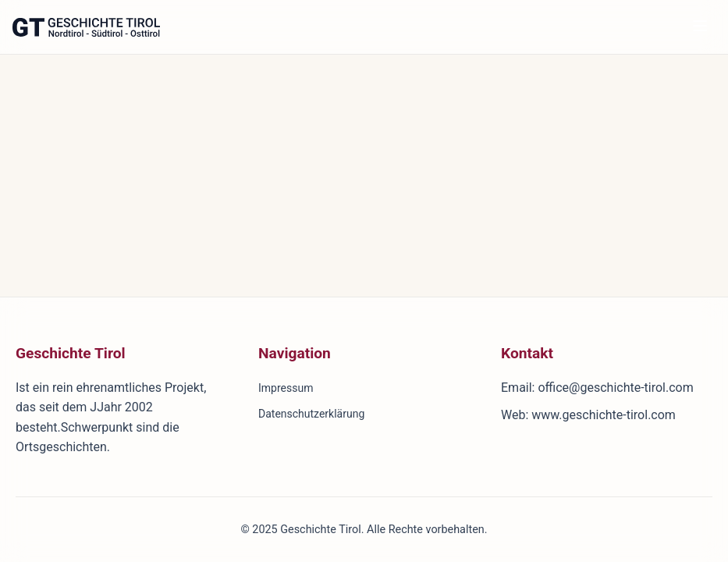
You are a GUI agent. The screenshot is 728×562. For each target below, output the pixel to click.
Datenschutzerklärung (311, 414)
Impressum (286, 388)
